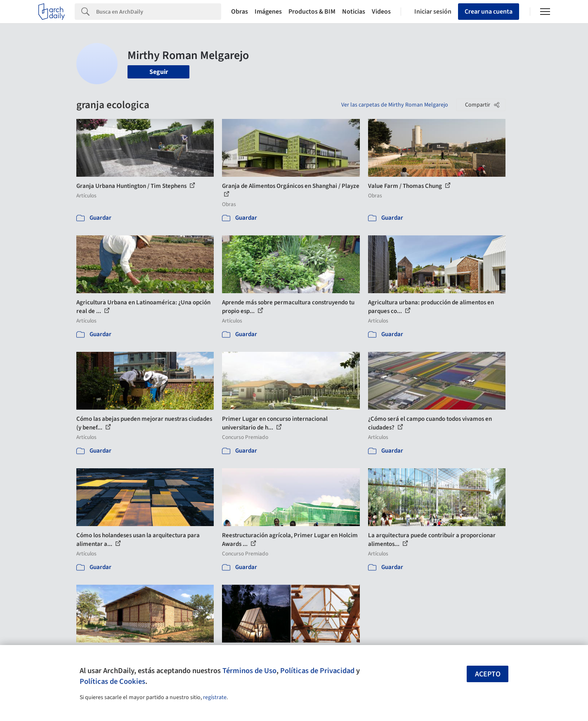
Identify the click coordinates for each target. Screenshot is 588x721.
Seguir (159, 72)
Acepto (488, 674)
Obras (240, 12)
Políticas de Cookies (112, 681)
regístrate (215, 697)
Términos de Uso (249, 671)
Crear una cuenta (489, 12)
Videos (381, 12)
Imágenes (268, 12)
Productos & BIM (312, 12)
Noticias (354, 12)
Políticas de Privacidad (317, 671)
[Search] (159, 12)
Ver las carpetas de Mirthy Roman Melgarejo (395, 105)
